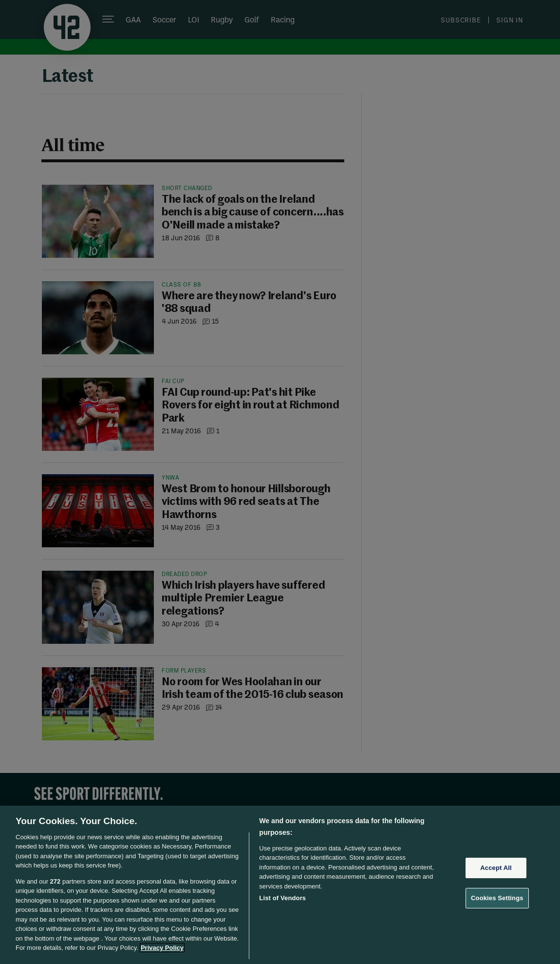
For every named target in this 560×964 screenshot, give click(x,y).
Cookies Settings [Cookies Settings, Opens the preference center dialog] (497, 898)
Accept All (496, 868)
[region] (280, 885)
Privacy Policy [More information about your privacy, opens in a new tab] (162, 948)
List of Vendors (282, 898)
